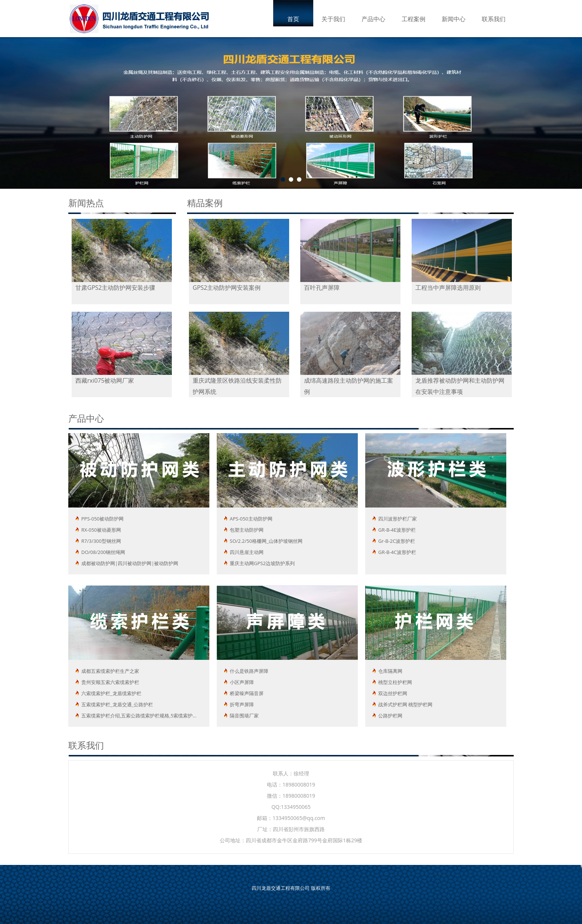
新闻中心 (454, 19)
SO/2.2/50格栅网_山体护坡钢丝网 (266, 541)
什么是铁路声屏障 (249, 671)
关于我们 (333, 19)
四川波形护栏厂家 (398, 519)
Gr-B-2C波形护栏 (397, 541)
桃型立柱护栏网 (395, 682)
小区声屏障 (242, 682)
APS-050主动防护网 (251, 519)
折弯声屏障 (242, 704)
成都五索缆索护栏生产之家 (110, 671)
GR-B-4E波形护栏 (397, 530)
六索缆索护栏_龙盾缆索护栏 (111, 693)
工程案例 (413, 19)
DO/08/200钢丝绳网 (103, 552)
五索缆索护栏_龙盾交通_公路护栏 (117, 704)
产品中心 (373, 19)
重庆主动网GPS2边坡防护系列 (262, 563)
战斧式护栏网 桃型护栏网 (405, 704)
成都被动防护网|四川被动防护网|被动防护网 (130, 563)
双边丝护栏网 (393, 693)
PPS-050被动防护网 (102, 519)
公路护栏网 (390, 716)
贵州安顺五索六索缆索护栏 (110, 682)
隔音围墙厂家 (244, 716)
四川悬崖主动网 (247, 552)
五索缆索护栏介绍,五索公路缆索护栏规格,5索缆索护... (139, 716)
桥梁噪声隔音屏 (247, 693)
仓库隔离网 (390, 671)
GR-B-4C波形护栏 (397, 552)
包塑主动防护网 (247, 530)
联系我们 (494, 19)
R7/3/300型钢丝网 (101, 541)
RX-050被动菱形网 (101, 530)
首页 (293, 19)
